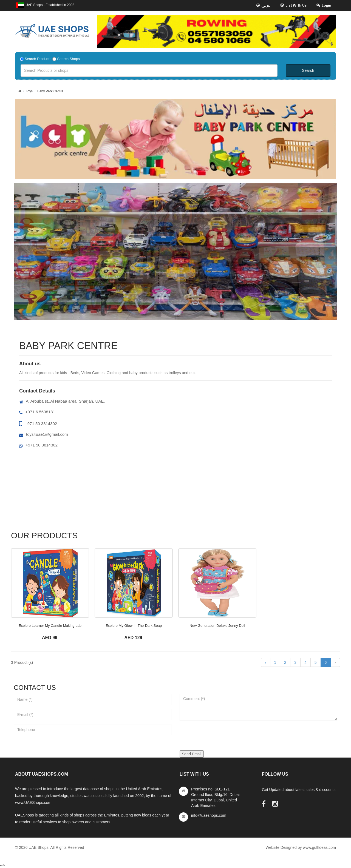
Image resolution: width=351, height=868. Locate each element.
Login (326, 5)
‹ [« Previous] (266, 662)
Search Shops (68, 59)
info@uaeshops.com (209, 815)
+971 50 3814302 (38, 424)
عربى (266, 5)
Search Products (38, 59)
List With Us (296, 5)
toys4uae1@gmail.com (44, 434)
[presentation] (221, 736)
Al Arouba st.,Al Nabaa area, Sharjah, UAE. (62, 401)
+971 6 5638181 (37, 412)
